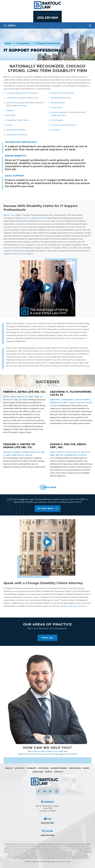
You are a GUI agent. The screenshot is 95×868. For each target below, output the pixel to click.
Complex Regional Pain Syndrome (22, 93)
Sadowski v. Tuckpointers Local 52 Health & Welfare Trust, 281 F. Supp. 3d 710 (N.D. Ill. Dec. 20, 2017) (71, 402)
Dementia (22, 106)
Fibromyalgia (57, 120)
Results (86, 768)
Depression (64, 112)
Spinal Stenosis (58, 103)
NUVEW (28, 861)
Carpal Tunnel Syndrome (62, 93)
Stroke (9, 125)
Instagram (56, 791)
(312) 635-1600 (48, 18)
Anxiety (54, 112)
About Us (9, 768)
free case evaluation (78, 606)
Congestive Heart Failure (18, 120)
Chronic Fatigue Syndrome (63, 125)
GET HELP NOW (45, 508)
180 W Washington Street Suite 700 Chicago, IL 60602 (47, 808)
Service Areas (75, 768)
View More (50, 487)
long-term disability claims (34, 218)
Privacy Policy (65, 861)
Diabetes (10, 110)
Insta (45, 791)
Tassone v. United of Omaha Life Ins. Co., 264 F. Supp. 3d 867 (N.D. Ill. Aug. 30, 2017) (24, 455)
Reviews (48, 772)
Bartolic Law (9, 215)
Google (50, 791)
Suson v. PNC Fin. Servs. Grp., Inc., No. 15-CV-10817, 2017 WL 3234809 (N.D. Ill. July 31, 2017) (71, 455)
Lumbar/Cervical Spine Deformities (22, 98)
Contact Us (59, 772)
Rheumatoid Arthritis (61, 98)
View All (47, 638)
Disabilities (31, 768)
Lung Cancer (57, 107)
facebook (39, 791)
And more (56, 130)
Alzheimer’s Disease (15, 103)
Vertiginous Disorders (16, 130)
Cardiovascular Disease (17, 135)
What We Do (20, 768)
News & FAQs (38, 772)
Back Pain (11, 115)
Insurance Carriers (59, 768)
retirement (17, 254)
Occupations (43, 768)
